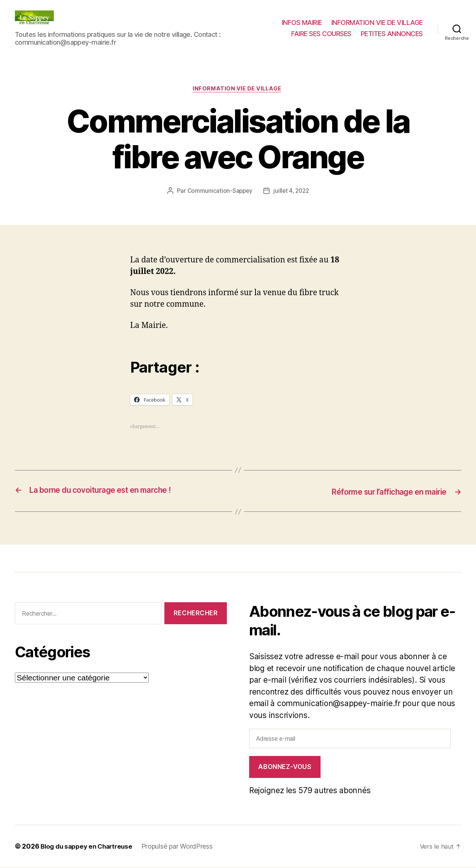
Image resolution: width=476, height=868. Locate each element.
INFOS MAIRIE (302, 23)
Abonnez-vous (285, 768)
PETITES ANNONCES (392, 34)
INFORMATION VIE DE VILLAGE (377, 23)
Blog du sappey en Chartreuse (89, 847)
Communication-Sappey (219, 192)
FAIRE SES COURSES (321, 34)
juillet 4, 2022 (292, 192)
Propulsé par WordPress (183, 847)
